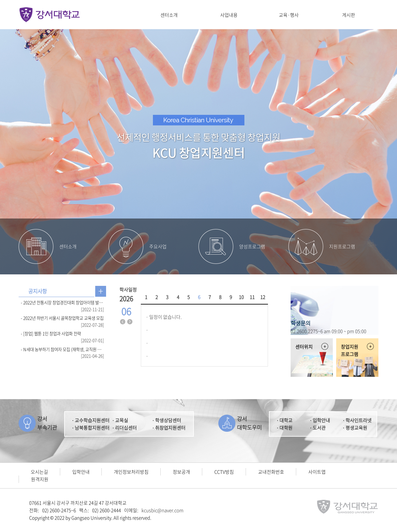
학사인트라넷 (359, 420)
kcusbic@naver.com (163, 510)
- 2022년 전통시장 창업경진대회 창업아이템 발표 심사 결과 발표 (62, 302)
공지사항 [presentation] (38, 291)
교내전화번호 (271, 472)
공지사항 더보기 (101, 291)
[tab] (38, 291)
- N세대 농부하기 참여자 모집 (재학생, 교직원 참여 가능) (62, 349)
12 (263, 297)
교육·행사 (289, 15)
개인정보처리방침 (131, 472)
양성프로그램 (252, 246)
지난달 (123, 322)
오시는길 (39, 472)
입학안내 (321, 420)
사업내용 (229, 15)
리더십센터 (126, 428)
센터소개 (169, 15)
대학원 (286, 428)
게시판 (349, 15)
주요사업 (158, 246)
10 (241, 297)
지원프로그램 (342, 246)
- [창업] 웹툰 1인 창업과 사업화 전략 (51, 333)
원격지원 (40, 479)
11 (252, 297)
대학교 (286, 420)
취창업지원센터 (170, 428)
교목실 (122, 420)
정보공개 (181, 472)
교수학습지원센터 (92, 420)
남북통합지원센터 (92, 428)
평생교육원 (356, 428)
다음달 (130, 322)
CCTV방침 (224, 472)
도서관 (319, 428)
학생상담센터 (168, 420)
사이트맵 (317, 472)
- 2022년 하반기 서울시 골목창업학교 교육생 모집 (62, 318)
